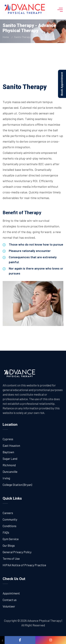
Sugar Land (10, 459)
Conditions (10, 526)
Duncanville (10, 472)
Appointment (11, 593)
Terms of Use (11, 558)
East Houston (11, 445)
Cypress (8, 439)
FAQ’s (6, 532)
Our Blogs (9, 545)
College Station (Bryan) (17, 485)
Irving (6, 478)
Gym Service (11, 539)
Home (6, 37)
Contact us (10, 600)
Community (10, 519)
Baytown (8, 452)
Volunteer (9, 606)
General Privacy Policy (17, 552)
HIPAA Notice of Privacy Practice (24, 565)
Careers (8, 513)
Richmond (9, 465)
